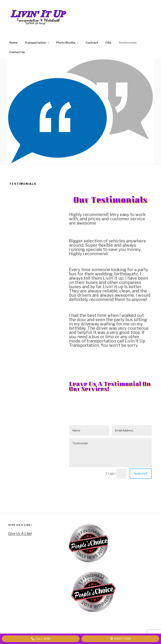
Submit (141, 474)
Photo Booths (68, 43)
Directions (120, 639)
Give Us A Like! (20, 525)
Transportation (37, 43)
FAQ (108, 43)
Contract (92, 43)
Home (13, 43)
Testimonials (128, 43)
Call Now (41, 639)
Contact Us (17, 52)
